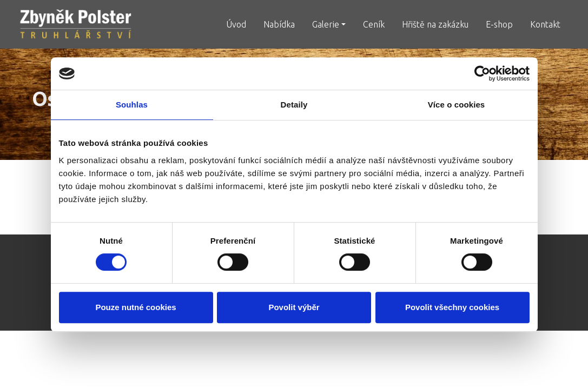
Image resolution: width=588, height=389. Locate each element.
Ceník (374, 24)
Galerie (326, 24)
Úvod (236, 24)
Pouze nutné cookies (136, 307)
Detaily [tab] (294, 105)
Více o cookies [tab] (457, 105)
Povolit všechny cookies (452, 307)
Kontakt (545, 24)
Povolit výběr (294, 307)
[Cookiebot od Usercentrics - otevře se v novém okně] (482, 73)
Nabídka (279, 24)
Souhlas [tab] (132, 105)
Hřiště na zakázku (435, 24)
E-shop (499, 24)
